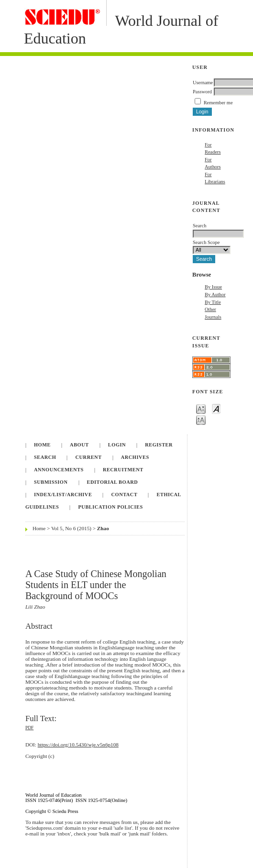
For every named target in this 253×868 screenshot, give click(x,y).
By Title (213, 302)
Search (45, 457)
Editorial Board (113, 482)
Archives (135, 457)
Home (42, 445)
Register (159, 445)
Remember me (218, 103)
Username (203, 83)
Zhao (103, 528)
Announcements (59, 470)
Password (202, 92)
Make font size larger (201, 419)
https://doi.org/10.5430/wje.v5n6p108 (78, 745)
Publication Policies (111, 507)
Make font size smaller (201, 408)
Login (117, 445)
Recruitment (123, 470)
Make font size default (216, 408)
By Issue (213, 287)
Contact (125, 495)
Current (89, 457)
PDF (29, 728)
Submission (51, 482)
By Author (215, 295)
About (79, 445)
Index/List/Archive (63, 495)
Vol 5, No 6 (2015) (71, 528)
